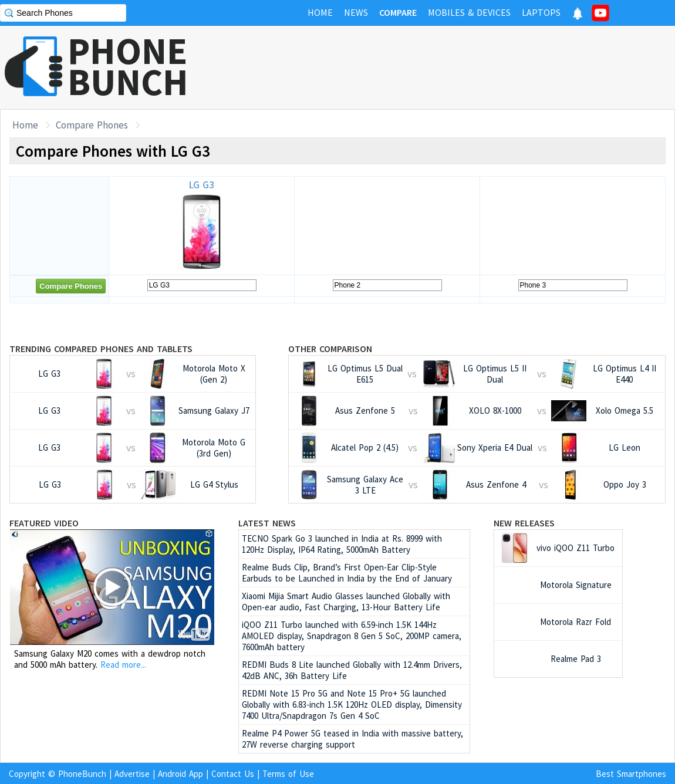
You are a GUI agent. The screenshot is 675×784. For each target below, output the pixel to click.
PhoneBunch (82, 774)
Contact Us (233, 774)
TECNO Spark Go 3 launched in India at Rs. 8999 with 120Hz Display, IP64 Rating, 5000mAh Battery (342, 544)
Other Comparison (330, 349)
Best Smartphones (631, 774)
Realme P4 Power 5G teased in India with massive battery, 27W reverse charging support (352, 739)
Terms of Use (288, 774)
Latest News (267, 523)
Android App (180, 774)
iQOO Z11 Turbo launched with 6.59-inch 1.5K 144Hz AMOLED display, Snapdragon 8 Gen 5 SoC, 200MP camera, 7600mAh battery (352, 636)
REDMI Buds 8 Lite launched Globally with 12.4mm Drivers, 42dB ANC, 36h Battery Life (352, 670)
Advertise (132, 774)
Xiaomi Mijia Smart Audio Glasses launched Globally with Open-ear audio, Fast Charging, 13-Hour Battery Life (346, 601)
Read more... (123, 665)
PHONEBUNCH (128, 66)
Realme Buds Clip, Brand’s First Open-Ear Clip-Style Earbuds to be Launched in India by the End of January (347, 573)
